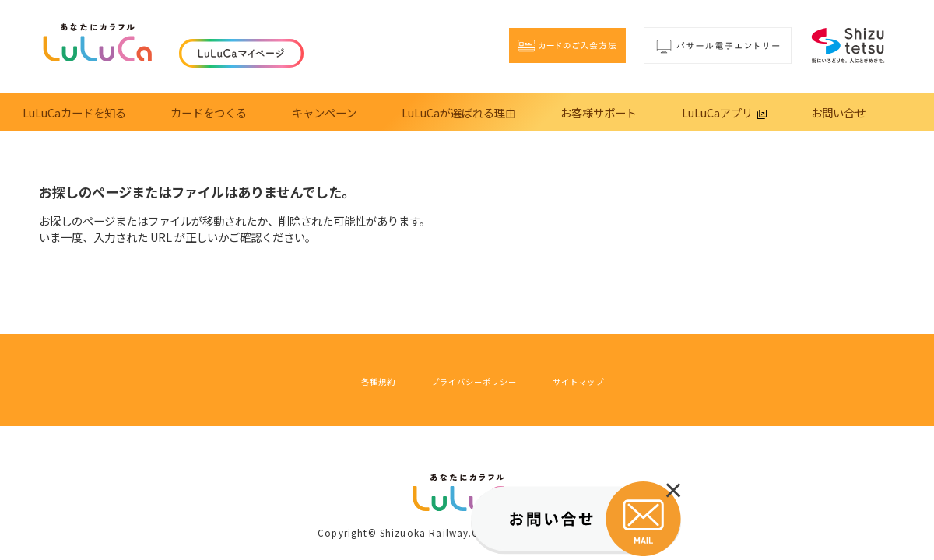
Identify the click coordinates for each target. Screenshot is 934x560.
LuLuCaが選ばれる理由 (459, 112)
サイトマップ (614, 380)
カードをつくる (209, 112)
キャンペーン (324, 112)
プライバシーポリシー (469, 380)
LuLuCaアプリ (724, 112)
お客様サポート (599, 112)
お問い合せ (838, 112)
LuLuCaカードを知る (74, 112)
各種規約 (338, 380)
